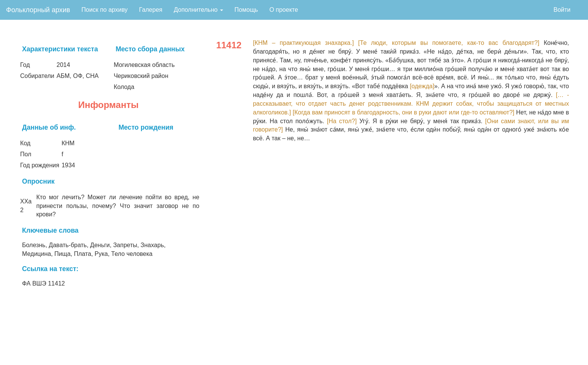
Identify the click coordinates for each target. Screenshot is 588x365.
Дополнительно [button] (198, 10)
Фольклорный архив (38, 10)
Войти (562, 10)
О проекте (284, 10)
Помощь (246, 10)
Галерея (151, 10)
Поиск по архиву (105, 10)
